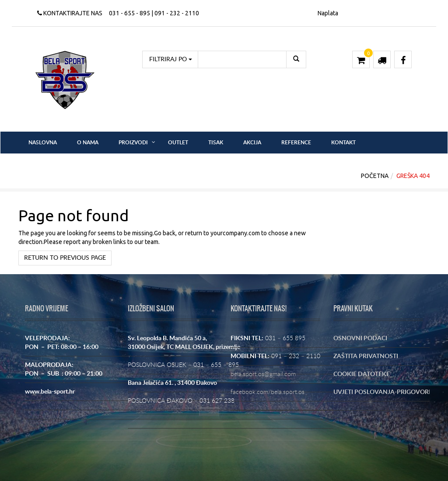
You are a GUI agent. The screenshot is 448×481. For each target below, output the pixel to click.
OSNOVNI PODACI (360, 338)
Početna (375, 176)
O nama (88, 143)
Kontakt (343, 143)
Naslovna (43, 143)
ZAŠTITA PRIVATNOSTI (366, 356)
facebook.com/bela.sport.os (268, 392)
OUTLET (178, 143)
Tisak (216, 143)
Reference (296, 143)
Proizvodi (133, 143)
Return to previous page (65, 258)
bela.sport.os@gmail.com (263, 374)
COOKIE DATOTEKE (362, 374)
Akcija (252, 143)
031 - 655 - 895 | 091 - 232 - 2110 (154, 13)
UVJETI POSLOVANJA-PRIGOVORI (382, 392)
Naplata (328, 13)
